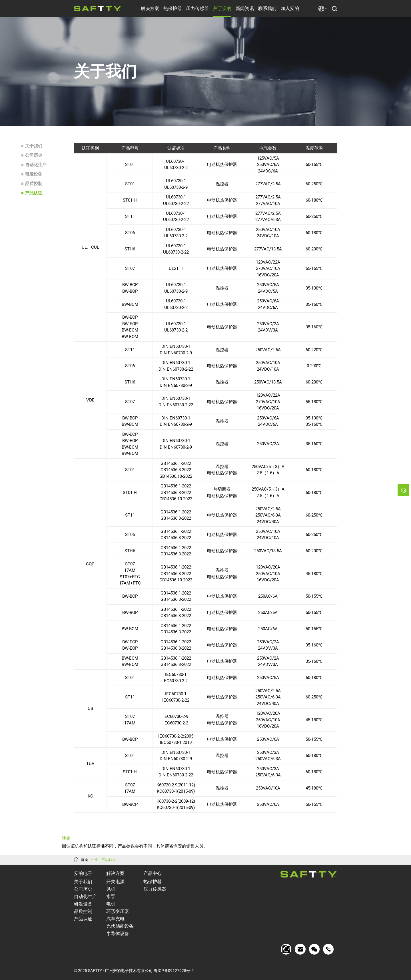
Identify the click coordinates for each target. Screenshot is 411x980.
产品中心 (153, 873)
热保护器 (173, 8)
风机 (111, 889)
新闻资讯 (245, 8)
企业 (95, 860)
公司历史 (34, 155)
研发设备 (34, 174)
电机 (111, 904)
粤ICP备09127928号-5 (174, 971)
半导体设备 (118, 934)
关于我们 (34, 146)
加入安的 (290, 8)
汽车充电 (115, 919)
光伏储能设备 (120, 926)
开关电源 (115, 882)
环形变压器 (118, 911)
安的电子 (83, 873)
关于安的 (222, 8)
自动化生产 (36, 165)
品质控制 (34, 184)
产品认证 (34, 193)
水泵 (111, 896)
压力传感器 (197, 8)
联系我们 (267, 8)
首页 (85, 860)
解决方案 (150, 8)
